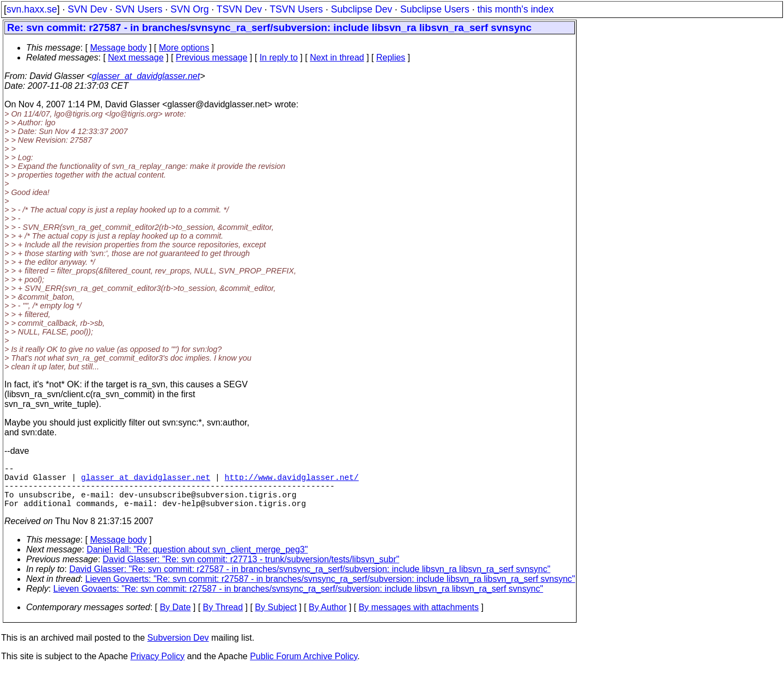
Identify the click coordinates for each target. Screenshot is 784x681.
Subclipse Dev (362, 9)
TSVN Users (296, 9)
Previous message (212, 57)
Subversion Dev (178, 649)
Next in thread (337, 57)
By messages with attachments (419, 618)
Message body (118, 48)
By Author (327, 618)
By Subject (275, 618)
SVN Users (139, 9)
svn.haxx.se (32, 9)
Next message (136, 57)
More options (184, 48)
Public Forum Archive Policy (304, 667)
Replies (391, 57)
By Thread (223, 618)
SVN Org (189, 9)
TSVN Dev (239, 9)
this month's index (516, 9)
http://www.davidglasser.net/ (292, 481)
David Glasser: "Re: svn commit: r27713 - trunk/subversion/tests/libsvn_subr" (251, 570)
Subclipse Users (435, 9)
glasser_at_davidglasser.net (146, 76)
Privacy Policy (157, 667)
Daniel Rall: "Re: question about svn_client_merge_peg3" (197, 560)
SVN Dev (87, 9)
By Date (175, 618)
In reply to (279, 57)
